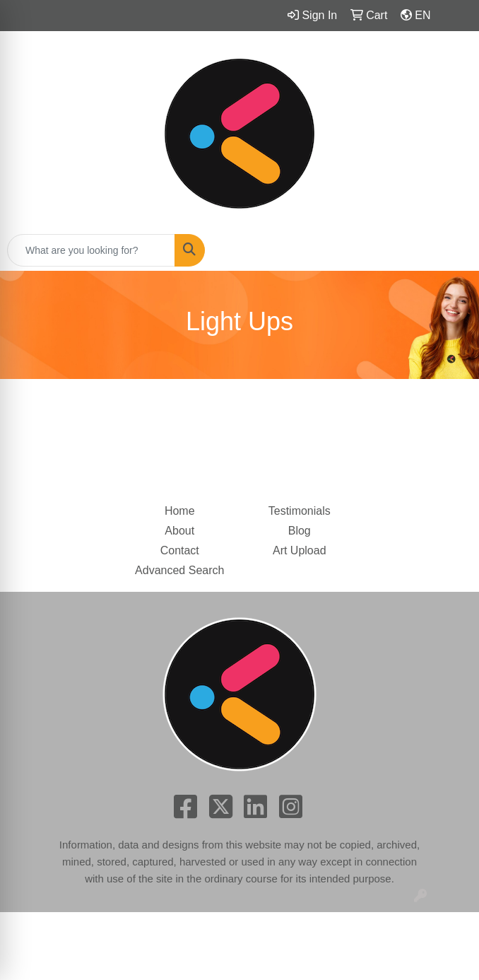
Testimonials (300, 511)
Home (180, 511)
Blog (300, 531)
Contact (180, 550)
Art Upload (300, 550)
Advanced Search (179, 570)
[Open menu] (451, 250)
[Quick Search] (91, 250)
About (179, 531)
